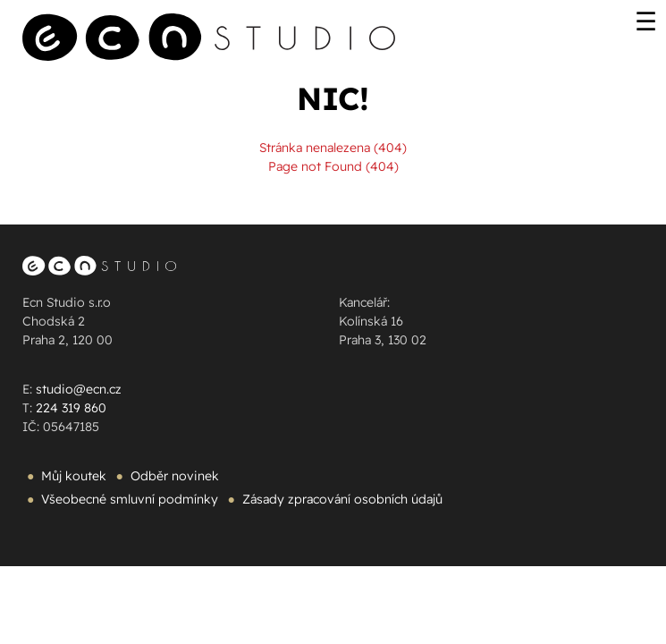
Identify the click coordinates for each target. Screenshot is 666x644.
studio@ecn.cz (79, 389)
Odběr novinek (175, 476)
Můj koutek (74, 476)
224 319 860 (71, 408)
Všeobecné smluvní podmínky (130, 499)
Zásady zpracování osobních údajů (342, 499)
